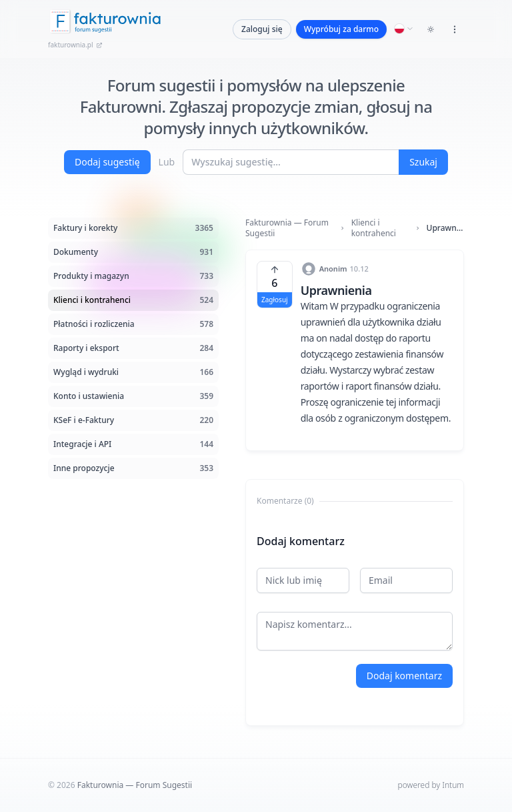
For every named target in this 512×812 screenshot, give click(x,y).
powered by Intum (431, 785)
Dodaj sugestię (107, 162)
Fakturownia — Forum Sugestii (287, 228)
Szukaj (423, 162)
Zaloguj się (262, 29)
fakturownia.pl (75, 45)
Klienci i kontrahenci (374, 228)
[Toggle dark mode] (431, 29)
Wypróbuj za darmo (341, 29)
